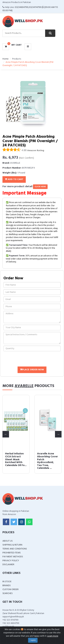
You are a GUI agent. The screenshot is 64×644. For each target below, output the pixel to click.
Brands (7, 586)
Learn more (53, 636)
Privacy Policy (11, 561)
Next (58, 434)
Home (5, 59)
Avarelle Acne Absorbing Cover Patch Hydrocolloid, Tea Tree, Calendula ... (48, 461)
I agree (33, 640)
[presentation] (28, 359)
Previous (6, 434)
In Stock (7, 582)
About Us (8, 541)
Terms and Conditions (15, 549)
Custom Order (11, 590)
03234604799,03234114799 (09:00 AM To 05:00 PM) (30, 9)
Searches (8, 593)
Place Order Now (32, 370)
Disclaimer (8, 565)
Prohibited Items (12, 553)
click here (40, 187)
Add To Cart (14, 179)
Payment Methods (13, 557)
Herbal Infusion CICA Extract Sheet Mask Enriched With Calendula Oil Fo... (16, 459)
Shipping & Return (12, 545)
